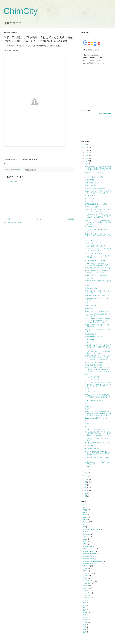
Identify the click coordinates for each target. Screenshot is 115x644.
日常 (85, 625)
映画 (85, 603)
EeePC (86, 515)
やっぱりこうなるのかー (93, 377)
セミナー (86, 586)
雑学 (85, 610)
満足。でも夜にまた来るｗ (94, 183)
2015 (86, 150)
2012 (86, 479)
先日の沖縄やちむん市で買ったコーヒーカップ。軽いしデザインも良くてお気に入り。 (98, 236)
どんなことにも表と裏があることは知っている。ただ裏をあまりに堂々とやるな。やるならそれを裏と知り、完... (98, 384)
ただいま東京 (89, 240)
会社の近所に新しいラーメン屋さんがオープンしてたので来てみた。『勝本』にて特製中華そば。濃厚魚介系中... (98, 358)
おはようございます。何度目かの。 (97, 275)
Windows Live (88, 546)
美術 (85, 627)
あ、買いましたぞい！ (92, 227)
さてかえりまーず (91, 243)
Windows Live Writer (90, 549)
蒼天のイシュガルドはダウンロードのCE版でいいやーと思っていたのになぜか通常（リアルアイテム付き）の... (98, 369)
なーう (87, 469)
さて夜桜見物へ (90, 180)
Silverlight (86, 534)
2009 (86, 488)
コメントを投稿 (12, 181)
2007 (86, 493)
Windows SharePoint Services (93, 561)
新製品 (85, 620)
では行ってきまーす (92, 306)
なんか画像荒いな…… (92, 334)
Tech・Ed (86, 537)
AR (84, 505)
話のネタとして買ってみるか (94, 362)
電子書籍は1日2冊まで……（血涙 (96, 204)
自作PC (86, 612)
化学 (85, 605)
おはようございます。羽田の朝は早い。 (98, 311)
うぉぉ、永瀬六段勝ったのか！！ (96, 246)
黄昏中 (87, 285)
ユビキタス (87, 598)
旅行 (85, 632)
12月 (87, 153)
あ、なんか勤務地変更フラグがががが (97, 443)
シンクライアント (89, 581)
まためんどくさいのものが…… (95, 429)
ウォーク (88, 467)
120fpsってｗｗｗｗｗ (92, 448)
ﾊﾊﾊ (86, 403)
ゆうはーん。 (89, 278)
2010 (86, 485)
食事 (85, 617)
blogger (86, 510)
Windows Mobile (88, 551)
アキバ (85, 568)
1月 (87, 476)
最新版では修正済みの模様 (94, 365)
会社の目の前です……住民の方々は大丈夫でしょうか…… (98, 463)
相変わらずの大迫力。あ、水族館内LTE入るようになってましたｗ (98, 272)
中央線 (85, 622)
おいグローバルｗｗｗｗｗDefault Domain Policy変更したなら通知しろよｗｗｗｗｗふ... (98, 453)
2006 (86, 496)
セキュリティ (88, 583)
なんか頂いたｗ (90, 196)
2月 (87, 473)
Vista (85, 542)
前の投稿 (71, 219)
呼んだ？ (88, 409)
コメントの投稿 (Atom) (15, 223)
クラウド (86, 576)
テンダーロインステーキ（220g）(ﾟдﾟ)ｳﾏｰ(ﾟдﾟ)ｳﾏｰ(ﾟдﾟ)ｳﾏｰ (98, 250)
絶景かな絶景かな (91, 185)
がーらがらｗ (89, 309)
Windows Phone (88, 556)
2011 (86, 482)
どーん (87, 389)
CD (84, 512)
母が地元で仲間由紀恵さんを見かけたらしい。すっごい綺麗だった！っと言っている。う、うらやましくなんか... (98, 434)
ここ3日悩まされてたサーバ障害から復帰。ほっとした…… (98, 352)
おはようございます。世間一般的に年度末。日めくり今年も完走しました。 (98, 192)
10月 (87, 158)
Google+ (86, 522)
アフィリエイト (88, 573)
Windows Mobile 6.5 (90, 554)
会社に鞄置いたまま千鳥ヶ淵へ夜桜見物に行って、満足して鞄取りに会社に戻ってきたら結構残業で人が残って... (98, 168)
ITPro (85, 524)
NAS (85, 532)
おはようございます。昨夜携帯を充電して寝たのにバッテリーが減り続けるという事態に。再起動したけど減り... (98, 396)
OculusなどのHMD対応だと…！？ (96, 401)
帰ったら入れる (90, 446)
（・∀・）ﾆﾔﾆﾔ (90, 391)
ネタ (85, 590)
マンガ (85, 595)
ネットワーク (88, 593)
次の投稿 (7, 219)
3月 (87, 164)
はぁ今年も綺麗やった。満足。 (95, 177)
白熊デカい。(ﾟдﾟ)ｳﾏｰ (92, 207)
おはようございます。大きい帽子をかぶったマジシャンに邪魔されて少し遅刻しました (98, 222)
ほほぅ (87, 342)
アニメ (85, 571)
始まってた (89, 374)
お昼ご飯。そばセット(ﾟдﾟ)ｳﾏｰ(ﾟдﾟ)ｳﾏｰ (98, 296)
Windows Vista (88, 564)
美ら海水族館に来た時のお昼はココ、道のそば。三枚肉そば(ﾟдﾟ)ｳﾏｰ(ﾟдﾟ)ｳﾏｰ (98, 264)
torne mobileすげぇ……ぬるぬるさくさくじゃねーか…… (98, 315)
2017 (86, 145)
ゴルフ (85, 578)
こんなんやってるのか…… (94, 380)
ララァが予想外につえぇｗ (94, 337)
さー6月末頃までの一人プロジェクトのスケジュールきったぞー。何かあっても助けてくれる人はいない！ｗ (98, 216)
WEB (85, 544)
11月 (87, 155)
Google (86, 520)
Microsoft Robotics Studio (91, 529)
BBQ (85, 507)
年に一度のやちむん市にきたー (95, 261)
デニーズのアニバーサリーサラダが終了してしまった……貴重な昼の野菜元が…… (98, 347)
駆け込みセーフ (90, 340)
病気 (85, 630)
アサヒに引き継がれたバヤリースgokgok (98, 268)
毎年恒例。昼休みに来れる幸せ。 (96, 188)
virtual (85, 539)
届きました (89, 406)
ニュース (86, 588)
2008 (86, 490)
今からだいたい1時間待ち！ (94, 253)
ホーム (39, 219)
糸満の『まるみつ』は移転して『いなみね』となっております (98, 211)
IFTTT (8, 164)
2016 (86, 147)
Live (85, 527)
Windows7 (87, 566)
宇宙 (85, 600)
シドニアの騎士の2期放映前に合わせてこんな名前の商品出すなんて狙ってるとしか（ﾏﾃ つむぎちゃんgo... (98, 320)
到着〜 (87, 303)
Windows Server (88, 559)
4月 (87, 161)
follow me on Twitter (105, 114)
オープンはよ (89, 201)
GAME (85, 517)
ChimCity (21, 11)
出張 (85, 615)
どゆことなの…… (91, 198)
